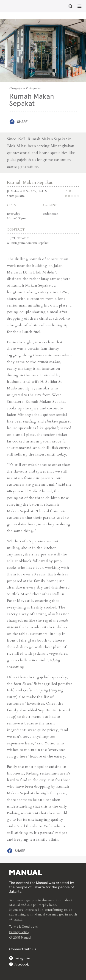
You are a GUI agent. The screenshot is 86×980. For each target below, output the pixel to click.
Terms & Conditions (23, 926)
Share (22, 122)
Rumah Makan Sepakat (30, 182)
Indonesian (51, 214)
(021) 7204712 (19, 238)
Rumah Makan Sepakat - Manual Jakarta (18, 6)
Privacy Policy (19, 932)
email (18, 919)
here (53, 905)
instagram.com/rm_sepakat (30, 243)
